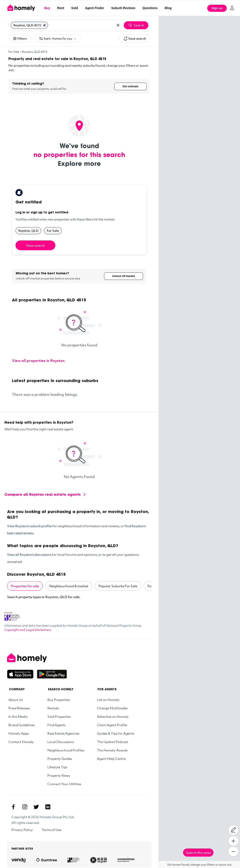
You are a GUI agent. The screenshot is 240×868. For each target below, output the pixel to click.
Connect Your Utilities (64, 784)
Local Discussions (61, 742)
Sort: (57, 39)
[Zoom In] (233, 841)
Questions (150, 8)
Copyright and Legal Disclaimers (28, 630)
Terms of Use (51, 830)
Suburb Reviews (123, 8)
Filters (20, 39)
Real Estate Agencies (63, 734)
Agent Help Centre (111, 759)
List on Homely (108, 700)
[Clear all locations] (118, 25)
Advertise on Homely (113, 717)
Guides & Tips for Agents (116, 734)
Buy (47, 8)
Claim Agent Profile (112, 725)
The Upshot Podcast (112, 742)
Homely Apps (19, 734)
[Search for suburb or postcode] (81, 25)
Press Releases (19, 708)
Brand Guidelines (21, 725)
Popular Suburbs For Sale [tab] (118, 586)
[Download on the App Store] (22, 675)
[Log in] (232, 8)
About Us (16, 700)
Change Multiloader (112, 708)
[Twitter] (36, 807)
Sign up (217, 8)
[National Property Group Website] (12, 615)
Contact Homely (21, 742)
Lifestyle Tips (57, 767)
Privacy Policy (22, 830)
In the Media (18, 717)
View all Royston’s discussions (29, 555)
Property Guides (60, 759)
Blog (168, 8)
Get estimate (130, 86)
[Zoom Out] (233, 852)
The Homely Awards (112, 751)
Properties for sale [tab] (25, 586)
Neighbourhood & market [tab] (69, 586)
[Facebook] (13, 807)
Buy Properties (59, 700)
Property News (59, 776)
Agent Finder (95, 8)
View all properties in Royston (38, 361)
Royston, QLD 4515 (35, 52)
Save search (135, 39)
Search (136, 25)
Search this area (198, 852)
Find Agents (56, 725)
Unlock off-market (124, 276)
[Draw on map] (233, 830)
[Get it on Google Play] (52, 675)
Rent (61, 8)
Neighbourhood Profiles (66, 751)
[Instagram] (25, 807)
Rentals (53, 708)
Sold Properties (59, 717)
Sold (75, 8)
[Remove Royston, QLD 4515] (45, 25)
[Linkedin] (48, 807)
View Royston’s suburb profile (29, 526)
